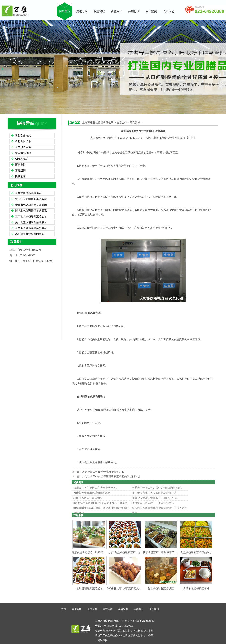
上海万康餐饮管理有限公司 (98, 123)
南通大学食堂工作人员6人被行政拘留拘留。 (158, 488)
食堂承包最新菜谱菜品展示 (196, 552)
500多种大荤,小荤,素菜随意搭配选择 (128, 588)
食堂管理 (92, 609)
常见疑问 (135, 123)
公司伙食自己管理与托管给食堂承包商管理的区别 (111, 476)
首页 (64, 609)
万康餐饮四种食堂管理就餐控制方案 (103, 472)
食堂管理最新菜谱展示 (89, 588)
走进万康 (77, 609)
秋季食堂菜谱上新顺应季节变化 (161, 552)
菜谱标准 (123, 609)
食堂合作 (122, 123)
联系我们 (154, 609)
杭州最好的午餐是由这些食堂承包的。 (96, 488)
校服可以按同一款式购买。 (89, 498)
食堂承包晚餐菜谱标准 (196, 588)
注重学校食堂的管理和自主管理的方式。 (156, 498)
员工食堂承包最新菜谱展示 (125, 552)
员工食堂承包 (125, 631)
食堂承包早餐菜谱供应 (161, 588)
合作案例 (138, 609)
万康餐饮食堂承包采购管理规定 (92, 493)
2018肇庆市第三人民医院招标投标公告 (154, 493)
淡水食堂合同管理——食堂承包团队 (153, 503)
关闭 (191, 138)
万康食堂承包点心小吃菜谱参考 (90, 552)
